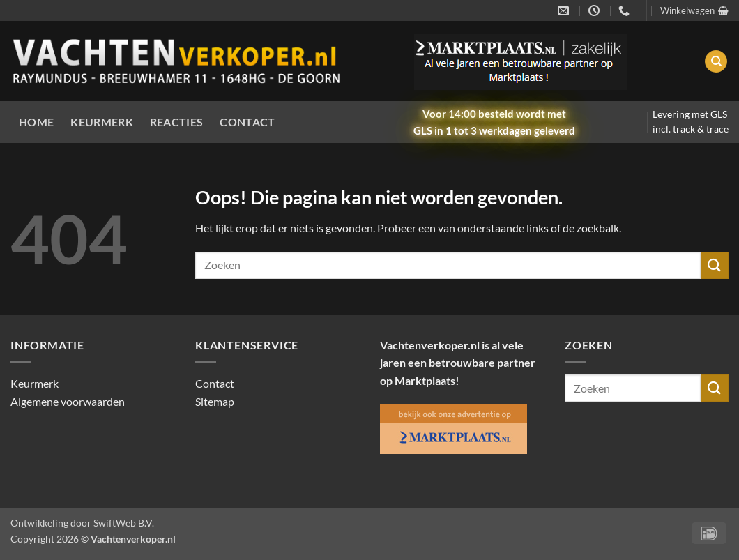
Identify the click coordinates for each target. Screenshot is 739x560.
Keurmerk (102, 122)
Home (36, 122)
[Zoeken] (716, 62)
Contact (247, 122)
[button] (694, 10)
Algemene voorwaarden (68, 401)
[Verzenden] (715, 265)
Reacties (177, 122)
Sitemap (215, 401)
